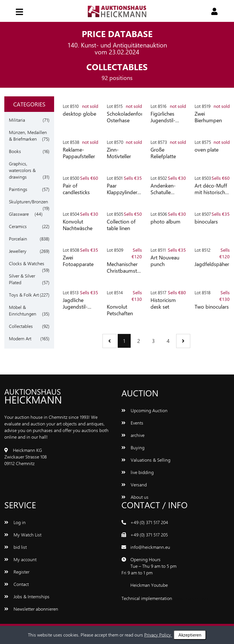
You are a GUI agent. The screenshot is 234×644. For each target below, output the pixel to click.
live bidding (138, 472)
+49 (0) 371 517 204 (149, 522)
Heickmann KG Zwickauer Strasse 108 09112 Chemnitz (25, 457)
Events (132, 423)
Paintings (18, 189)
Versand (134, 485)
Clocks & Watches (27, 263)
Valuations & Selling (146, 460)
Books (15, 151)
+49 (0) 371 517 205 (149, 535)
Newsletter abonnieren (31, 609)
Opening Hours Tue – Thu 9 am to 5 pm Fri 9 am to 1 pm (149, 566)
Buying (133, 447)
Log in (15, 522)
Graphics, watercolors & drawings (22, 170)
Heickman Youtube (149, 585)
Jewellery (18, 251)
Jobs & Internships (27, 596)
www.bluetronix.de (192, 598)
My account (20, 559)
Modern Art (20, 338)
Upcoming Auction (144, 410)
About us (135, 497)
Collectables (21, 326)
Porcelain (18, 239)
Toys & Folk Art (24, 295)
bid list (16, 547)
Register (17, 572)
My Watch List (23, 535)
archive (133, 435)
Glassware (19, 214)
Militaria (17, 120)
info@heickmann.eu (150, 547)
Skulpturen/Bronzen (28, 201)
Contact (17, 584)
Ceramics (18, 226)
